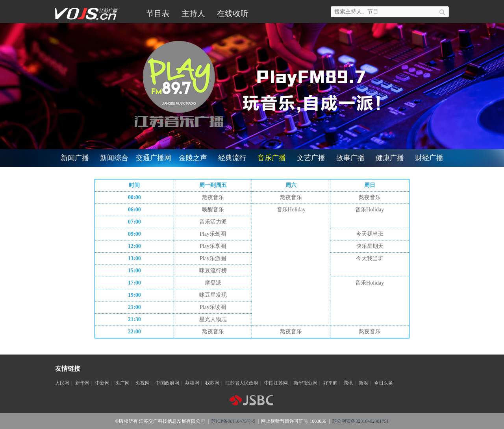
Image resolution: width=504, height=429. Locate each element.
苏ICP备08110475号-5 (233, 421)
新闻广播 (75, 158)
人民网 (62, 383)
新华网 (82, 383)
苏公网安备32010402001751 (360, 421)
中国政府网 (167, 383)
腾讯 (348, 383)
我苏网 (212, 383)
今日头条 (384, 383)
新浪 (363, 383)
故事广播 (350, 158)
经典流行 (232, 158)
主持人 (193, 13)
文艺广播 (311, 158)
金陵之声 (193, 158)
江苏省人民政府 (242, 383)
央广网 (122, 383)
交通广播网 (154, 158)
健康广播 (390, 158)
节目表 (158, 13)
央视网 (143, 383)
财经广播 (429, 158)
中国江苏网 (276, 383)
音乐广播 (272, 158)
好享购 (330, 383)
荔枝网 (192, 383)
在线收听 (233, 13)
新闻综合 (114, 158)
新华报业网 (306, 383)
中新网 (102, 383)
